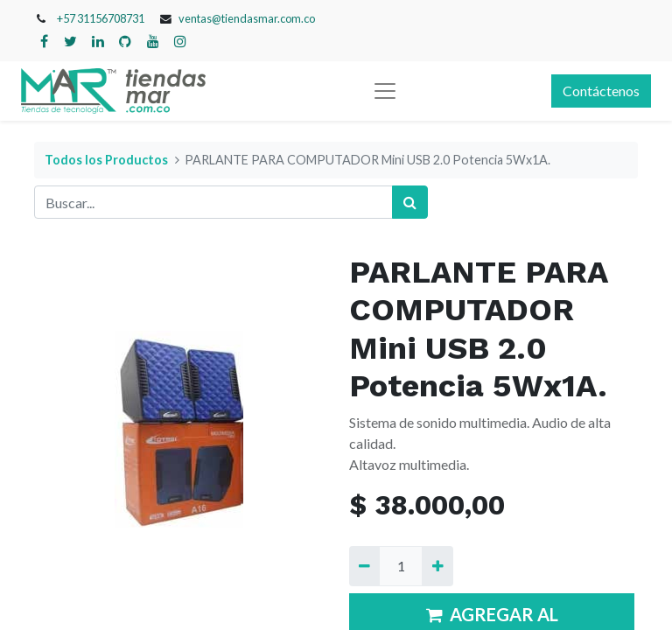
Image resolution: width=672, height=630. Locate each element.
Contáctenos (601, 91)
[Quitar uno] (364, 566)
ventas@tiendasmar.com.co (247, 18)
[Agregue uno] (437, 566)
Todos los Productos (106, 160)
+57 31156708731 (101, 18)
